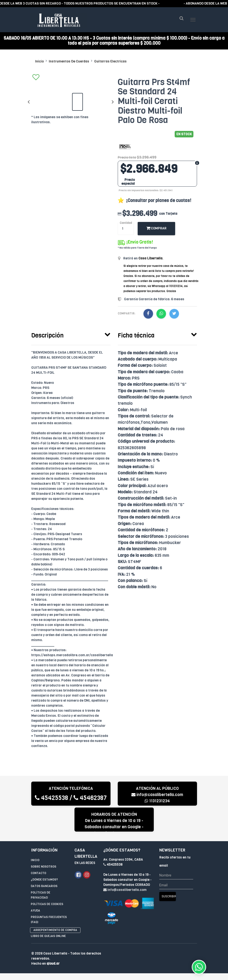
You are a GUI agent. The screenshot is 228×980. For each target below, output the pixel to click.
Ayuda (35, 912)
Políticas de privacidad (40, 897)
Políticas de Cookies (47, 906)
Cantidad (126, 224)
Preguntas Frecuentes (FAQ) (49, 921)
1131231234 (157, 802)
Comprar (156, 230)
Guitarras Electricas (110, 63)
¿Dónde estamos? (44, 881)
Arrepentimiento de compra (55, 931)
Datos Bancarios (44, 888)
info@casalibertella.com (157, 796)
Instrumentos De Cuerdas (69, 63)
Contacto (38, 875)
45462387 (90, 799)
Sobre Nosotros (43, 868)
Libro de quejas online (48, 937)
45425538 (52, 799)
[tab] (71, 336)
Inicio (39, 63)
